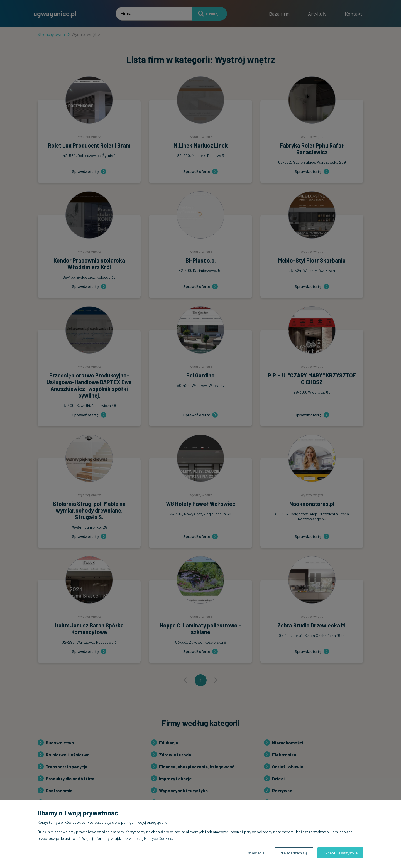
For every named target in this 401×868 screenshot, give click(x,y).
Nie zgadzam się (294, 853)
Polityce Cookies (158, 838)
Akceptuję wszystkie (340, 853)
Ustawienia (255, 853)
